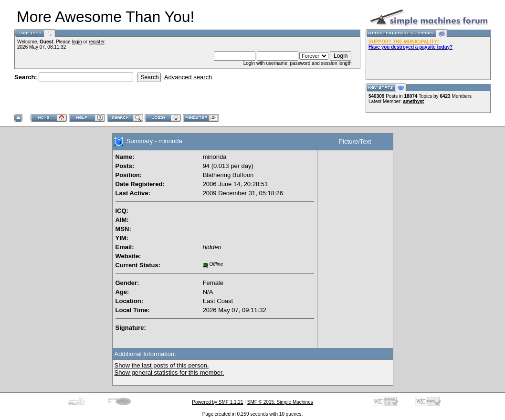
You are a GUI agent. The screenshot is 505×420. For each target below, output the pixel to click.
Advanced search (188, 77)
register (97, 42)
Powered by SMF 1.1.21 (217, 402)
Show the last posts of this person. (162, 365)
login (77, 42)
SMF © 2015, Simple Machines (280, 402)
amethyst (413, 101)
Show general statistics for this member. (169, 373)
